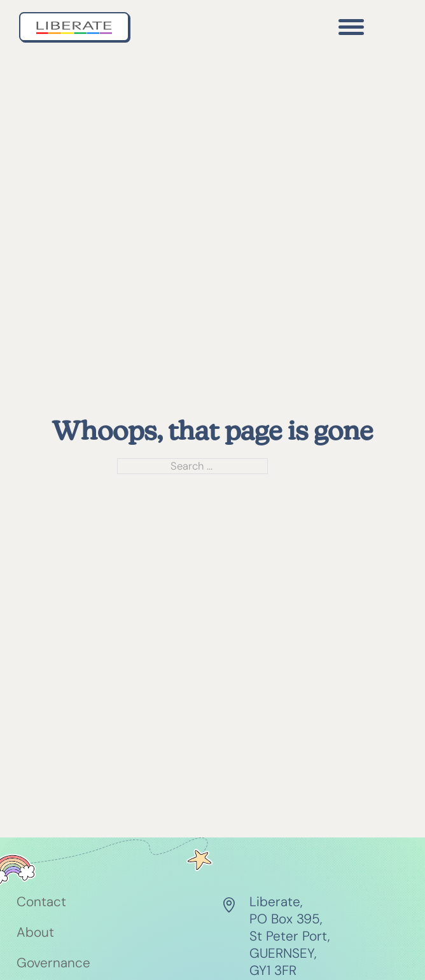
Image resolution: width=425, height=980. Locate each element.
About (35, 932)
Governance (53, 963)
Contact (41, 902)
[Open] (351, 27)
